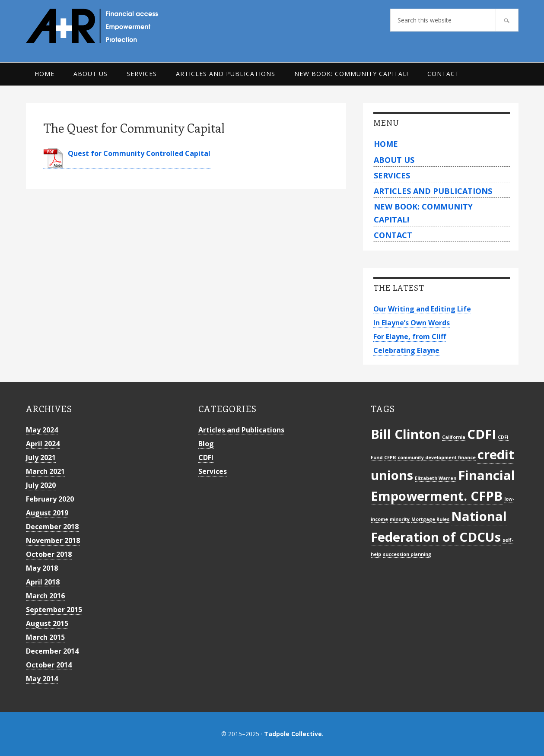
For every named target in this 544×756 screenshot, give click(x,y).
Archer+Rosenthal (112, 26)
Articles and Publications (433, 191)
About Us (394, 160)
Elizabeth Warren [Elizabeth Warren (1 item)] (436, 478)
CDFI (206, 457)
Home (386, 144)
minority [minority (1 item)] (400, 519)
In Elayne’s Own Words (412, 323)
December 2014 (52, 651)
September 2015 (54, 610)
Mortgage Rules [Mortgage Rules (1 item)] (430, 519)
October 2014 (49, 665)
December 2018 (52, 527)
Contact (393, 235)
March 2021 (45, 471)
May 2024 (42, 430)
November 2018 (53, 540)
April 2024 (43, 444)
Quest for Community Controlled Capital (139, 153)
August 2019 (47, 513)
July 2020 (41, 485)
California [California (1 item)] (454, 437)
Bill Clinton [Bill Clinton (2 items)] (406, 434)
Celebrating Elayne (406, 350)
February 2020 (50, 499)
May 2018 (42, 568)
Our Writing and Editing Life (422, 309)
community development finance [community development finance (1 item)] (437, 457)
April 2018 (43, 582)
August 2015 (47, 623)
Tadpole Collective (293, 734)
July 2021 (41, 457)
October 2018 (49, 554)
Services (392, 175)
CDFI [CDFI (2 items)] (482, 434)
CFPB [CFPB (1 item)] (390, 457)
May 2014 (42, 679)
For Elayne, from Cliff (410, 337)
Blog (206, 444)
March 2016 (45, 596)
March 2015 (45, 637)
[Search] (507, 20)
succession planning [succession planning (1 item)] (407, 554)
